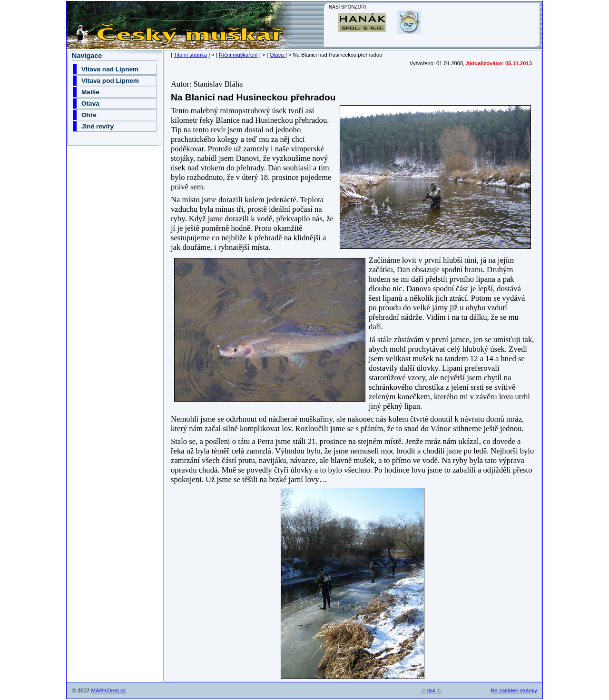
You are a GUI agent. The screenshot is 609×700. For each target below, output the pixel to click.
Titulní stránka (190, 55)
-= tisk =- (431, 690)
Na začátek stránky (514, 690)
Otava (278, 55)
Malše (90, 92)
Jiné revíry (98, 126)
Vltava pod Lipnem (110, 81)
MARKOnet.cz (109, 690)
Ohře (89, 115)
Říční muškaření (238, 55)
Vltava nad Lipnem (110, 69)
